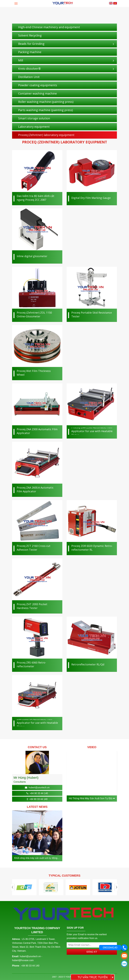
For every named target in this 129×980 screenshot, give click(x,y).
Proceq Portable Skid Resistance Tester (92, 314)
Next (116, 887)
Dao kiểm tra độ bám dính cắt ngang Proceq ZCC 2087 (36, 198)
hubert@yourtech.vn (39, 788)
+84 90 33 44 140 (39, 793)
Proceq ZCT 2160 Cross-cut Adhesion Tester (34, 548)
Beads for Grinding (31, 44)
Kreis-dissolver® (29, 69)
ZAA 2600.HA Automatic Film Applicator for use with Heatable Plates (37, 723)
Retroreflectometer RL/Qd (88, 664)
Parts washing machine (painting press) (46, 110)
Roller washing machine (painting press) (46, 102)
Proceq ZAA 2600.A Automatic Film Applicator (35, 489)
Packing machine (30, 52)
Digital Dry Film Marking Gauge (91, 198)
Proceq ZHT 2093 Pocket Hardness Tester (32, 606)
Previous (13, 887)
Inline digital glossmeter (32, 256)
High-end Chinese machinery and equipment (49, 27)
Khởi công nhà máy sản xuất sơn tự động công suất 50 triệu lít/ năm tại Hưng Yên (36, 858)
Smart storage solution (34, 118)
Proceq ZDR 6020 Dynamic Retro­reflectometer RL (92, 548)
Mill (21, 60)
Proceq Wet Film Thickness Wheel (34, 373)
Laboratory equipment (34, 127)
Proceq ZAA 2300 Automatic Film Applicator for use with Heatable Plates (92, 431)
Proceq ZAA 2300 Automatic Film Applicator (37, 431)
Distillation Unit (29, 77)
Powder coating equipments (38, 85)
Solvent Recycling (30, 35)
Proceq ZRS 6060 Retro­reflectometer (31, 664)
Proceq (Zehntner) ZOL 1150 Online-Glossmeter (34, 314)
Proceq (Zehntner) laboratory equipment (46, 135)
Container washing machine (37, 93)
